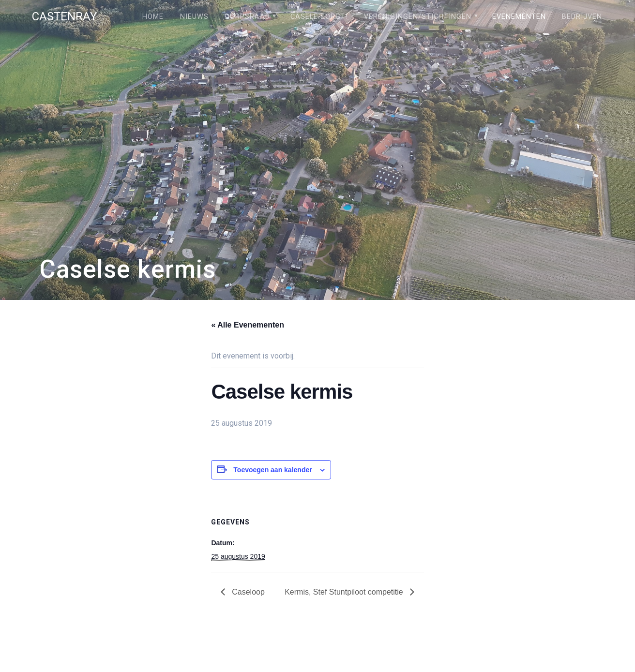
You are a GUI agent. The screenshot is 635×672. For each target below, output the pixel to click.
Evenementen (519, 17)
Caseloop (247, 592)
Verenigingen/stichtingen (418, 17)
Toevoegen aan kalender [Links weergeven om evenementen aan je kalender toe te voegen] (272, 470)
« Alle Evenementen (248, 325)
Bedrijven (582, 17)
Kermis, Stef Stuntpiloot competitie (345, 592)
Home (153, 17)
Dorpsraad (248, 17)
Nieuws (194, 17)
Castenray (64, 16)
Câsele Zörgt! (319, 17)
